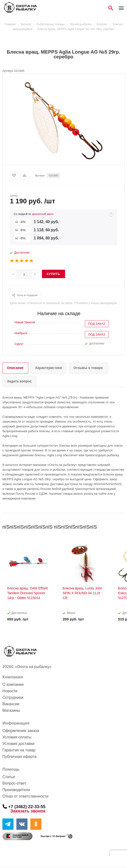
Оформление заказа (21, 731)
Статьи (9, 777)
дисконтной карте (43, 214)
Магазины (11, 710)
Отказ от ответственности (25, 796)
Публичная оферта (19, 757)
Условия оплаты (17, 737)
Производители (16, 790)
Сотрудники (13, 697)
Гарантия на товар (19, 750)
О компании (13, 684)
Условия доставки (18, 744)
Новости (10, 691)
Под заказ (97, 324)
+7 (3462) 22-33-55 (27, 806)
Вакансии (11, 704)
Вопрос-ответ (14, 783)
